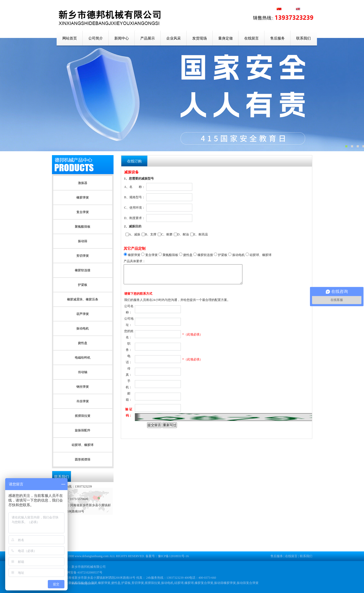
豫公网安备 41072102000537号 (79, 572)
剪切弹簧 (83, 256)
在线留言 (252, 38)
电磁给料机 (83, 358)
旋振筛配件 (83, 430)
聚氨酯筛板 (83, 227)
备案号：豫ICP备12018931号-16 (167, 556)
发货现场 (200, 38)
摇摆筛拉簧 (83, 416)
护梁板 (83, 285)
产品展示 (148, 38)
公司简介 (96, 38)
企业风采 (174, 38)
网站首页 (70, 38)
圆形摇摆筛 (83, 459)
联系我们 (303, 38)
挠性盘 (83, 343)
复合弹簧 (83, 212)
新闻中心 (122, 38)
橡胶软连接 (83, 270)
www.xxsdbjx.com (83, 583)
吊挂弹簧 (83, 401)
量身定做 (226, 38)
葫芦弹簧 (83, 314)
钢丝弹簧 (83, 387)
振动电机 (83, 328)
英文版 (303, 9)
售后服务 (277, 38)
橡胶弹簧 (83, 197)
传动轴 (83, 372)
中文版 (289, 9)
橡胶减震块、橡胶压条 (83, 299)
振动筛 (83, 241)
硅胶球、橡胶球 (83, 445)
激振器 (83, 183)
